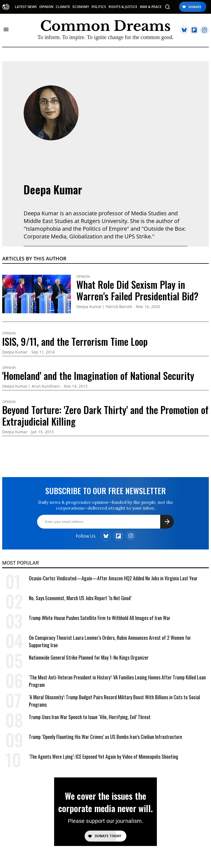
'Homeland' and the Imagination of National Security (98, 376)
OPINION (46, 7)
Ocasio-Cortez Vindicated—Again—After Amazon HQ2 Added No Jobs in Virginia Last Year (113, 578)
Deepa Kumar (53, 189)
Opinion (83, 277)
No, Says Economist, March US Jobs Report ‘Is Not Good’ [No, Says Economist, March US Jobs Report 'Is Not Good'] (80, 598)
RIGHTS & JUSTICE (123, 7)
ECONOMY (81, 7)
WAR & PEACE (151, 7)
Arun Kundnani (46, 386)
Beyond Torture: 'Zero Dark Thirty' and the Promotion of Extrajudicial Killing (105, 415)
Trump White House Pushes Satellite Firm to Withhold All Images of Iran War (100, 618)
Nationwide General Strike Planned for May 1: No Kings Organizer (89, 657)
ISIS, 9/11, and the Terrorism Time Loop (75, 341)
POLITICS (99, 7)
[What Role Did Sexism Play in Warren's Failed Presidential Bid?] (37, 293)
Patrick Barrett (119, 307)
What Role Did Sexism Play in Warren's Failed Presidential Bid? (137, 290)
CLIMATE (63, 7)
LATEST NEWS (26, 7)
